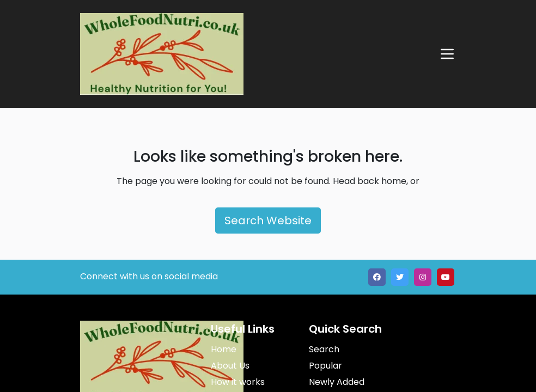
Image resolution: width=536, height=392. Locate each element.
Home (224, 349)
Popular (325, 366)
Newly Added (337, 382)
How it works (238, 382)
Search (324, 349)
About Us (230, 366)
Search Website (268, 220)
